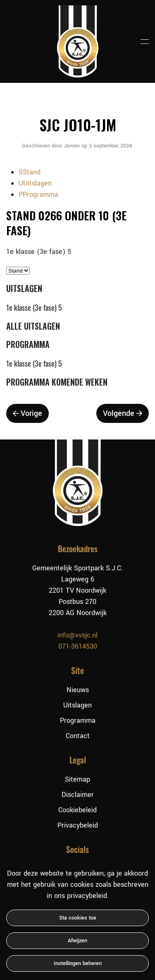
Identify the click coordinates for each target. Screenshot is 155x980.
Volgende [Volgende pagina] (123, 413)
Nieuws (78, 690)
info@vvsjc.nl (77, 635)
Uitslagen (77, 705)
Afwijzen (77, 941)
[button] (145, 41)
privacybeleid (87, 896)
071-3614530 (78, 646)
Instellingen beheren (78, 963)
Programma (78, 721)
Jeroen (72, 146)
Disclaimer (78, 795)
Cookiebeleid (77, 810)
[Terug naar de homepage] (78, 41)
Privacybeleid (78, 825)
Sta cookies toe (78, 918)
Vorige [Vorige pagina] (27, 413)
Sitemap (77, 779)
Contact (78, 736)
